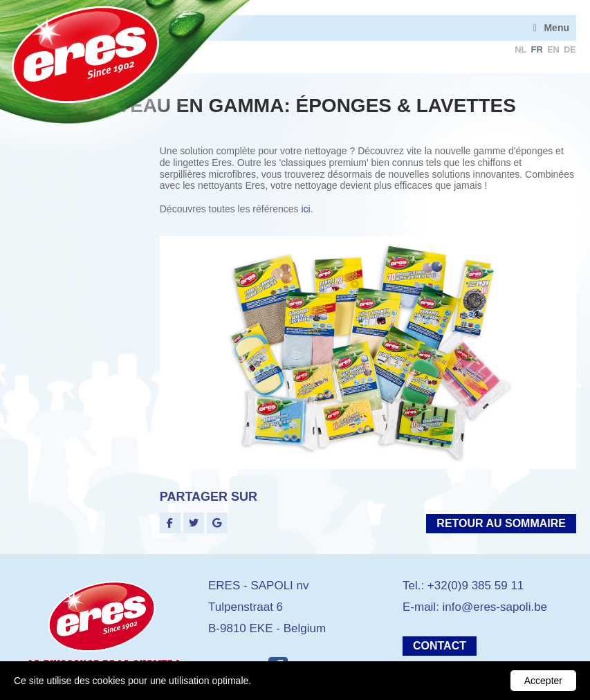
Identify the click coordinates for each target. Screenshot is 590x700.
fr (537, 49)
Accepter (543, 681)
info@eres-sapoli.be (495, 607)
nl (520, 49)
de (570, 49)
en (553, 49)
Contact (440, 646)
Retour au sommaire (501, 523)
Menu (556, 28)
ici (305, 209)
